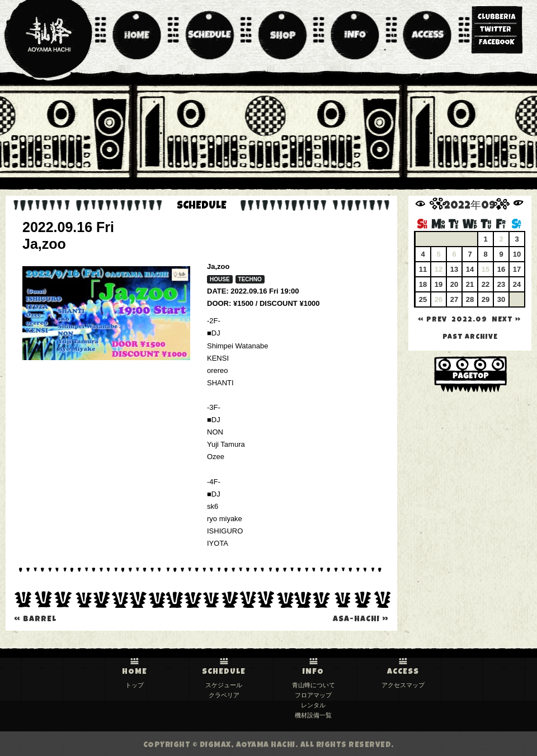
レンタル (313, 705)
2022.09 (469, 320)
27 (454, 299)
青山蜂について (314, 685)
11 (423, 269)
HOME (135, 672)
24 (517, 284)
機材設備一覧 (313, 715)
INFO (313, 672)
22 (486, 284)
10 (517, 254)
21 (470, 284)
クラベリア (224, 695)
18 (423, 284)
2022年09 (470, 207)
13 (454, 269)
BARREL (35, 620)
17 (517, 269)
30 (501, 299)
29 (486, 299)
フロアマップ (313, 695)
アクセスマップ (403, 685)
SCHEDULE (224, 672)
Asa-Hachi (361, 620)
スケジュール (224, 685)
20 (454, 284)
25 (423, 299)
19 (439, 284)
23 (501, 284)
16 (501, 269)
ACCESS (403, 672)
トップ (135, 685)
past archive (470, 337)
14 (470, 269)
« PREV (432, 320)
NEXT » (506, 320)
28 (470, 299)
